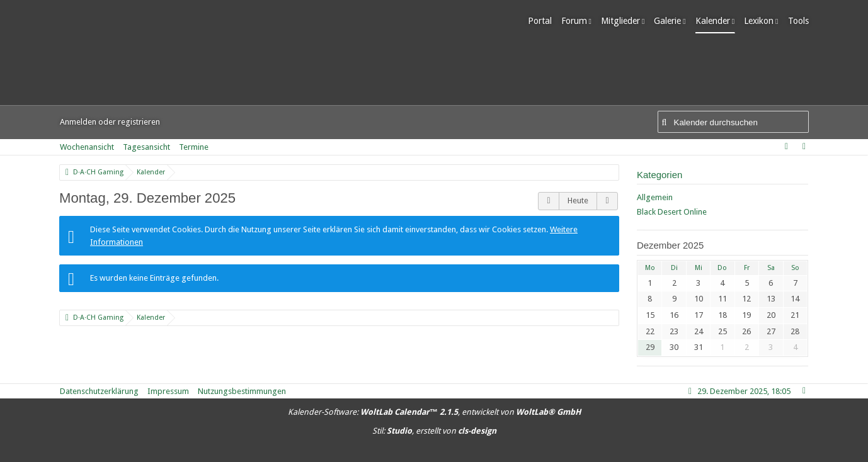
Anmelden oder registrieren (110, 122)
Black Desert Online (672, 212)
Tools (798, 21)
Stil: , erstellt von (434, 431)
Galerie (667, 21)
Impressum (168, 391)
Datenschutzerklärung (99, 391)
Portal (540, 21)
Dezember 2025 (670, 245)
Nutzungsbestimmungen (242, 391)
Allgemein (655, 197)
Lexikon (759, 21)
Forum (574, 21)
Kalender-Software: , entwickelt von (434, 412)
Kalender (713, 21)
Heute (578, 200)
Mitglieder (620, 21)
